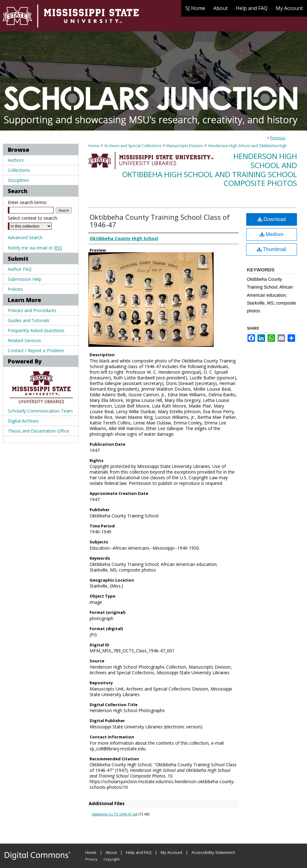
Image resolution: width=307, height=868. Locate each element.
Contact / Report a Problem (36, 350)
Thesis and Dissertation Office (39, 431)
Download (272, 219)
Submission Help (25, 279)
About (111, 852)
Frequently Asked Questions (36, 330)
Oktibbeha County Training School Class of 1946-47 (160, 221)
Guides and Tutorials (29, 320)
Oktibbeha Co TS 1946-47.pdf (115, 814)
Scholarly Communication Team (40, 411)
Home (94, 146)
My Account (172, 852)
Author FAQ (20, 269)
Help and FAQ (139, 852)
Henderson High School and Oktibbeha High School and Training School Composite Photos (210, 169)
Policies (16, 289)
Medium (272, 234)
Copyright (112, 859)
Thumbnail (272, 249)
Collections (19, 170)
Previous (278, 138)
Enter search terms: (28, 202)
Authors (16, 160)
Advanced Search (25, 237)
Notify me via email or (35, 248)
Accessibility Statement (213, 852)
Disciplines (18, 180)
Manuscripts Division (185, 146)
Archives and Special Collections (133, 146)
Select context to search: (33, 218)
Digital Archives (23, 421)
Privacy (91, 859)
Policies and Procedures (32, 310)
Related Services (24, 340)
